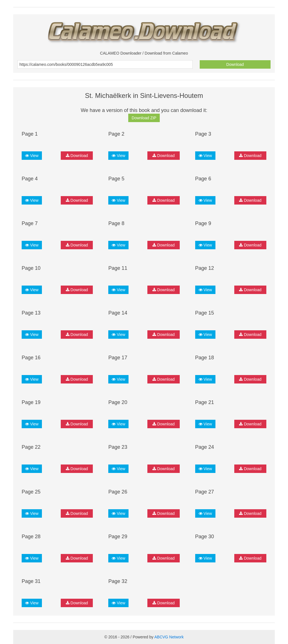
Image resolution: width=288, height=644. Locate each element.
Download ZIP (144, 118)
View (32, 156)
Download (235, 64)
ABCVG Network (169, 637)
